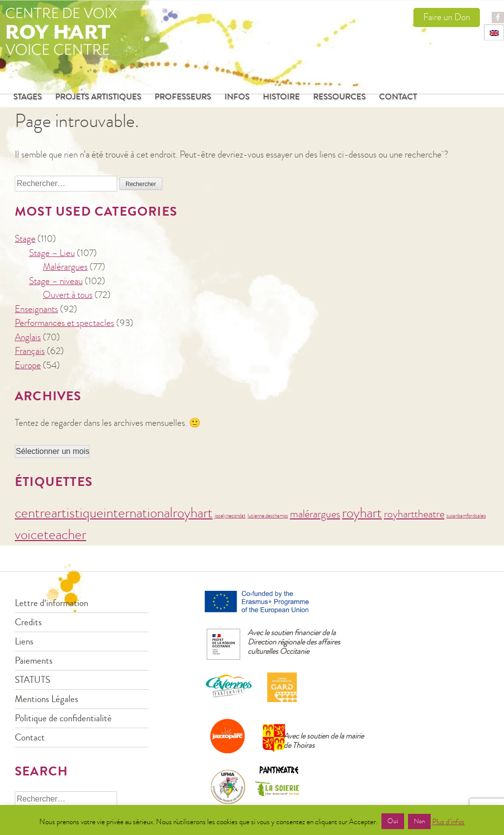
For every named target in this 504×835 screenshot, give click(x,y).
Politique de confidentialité (63, 718)
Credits (28, 622)
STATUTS (32, 680)
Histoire (281, 97)
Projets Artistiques (98, 97)
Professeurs (183, 97)
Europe (28, 365)
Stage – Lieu (52, 253)
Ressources (339, 97)
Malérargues (65, 267)
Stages (28, 97)
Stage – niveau (56, 281)
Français (30, 351)
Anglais (28, 337)
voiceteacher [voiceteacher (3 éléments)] (50, 534)
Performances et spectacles (64, 323)
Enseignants (36, 309)
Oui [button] (393, 821)
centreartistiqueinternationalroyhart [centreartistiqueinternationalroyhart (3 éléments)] (114, 513)
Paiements (34, 660)
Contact (398, 97)
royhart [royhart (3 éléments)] (362, 513)
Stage (25, 239)
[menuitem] (494, 32)
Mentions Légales (47, 699)
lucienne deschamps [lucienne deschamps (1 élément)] (268, 516)
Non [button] (419, 821)
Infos (237, 97)
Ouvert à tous (68, 295)
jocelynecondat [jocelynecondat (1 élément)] (230, 516)
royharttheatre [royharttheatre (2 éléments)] (414, 514)
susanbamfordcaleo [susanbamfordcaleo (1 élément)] (466, 516)
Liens (24, 641)
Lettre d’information (51, 603)
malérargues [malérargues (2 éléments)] (315, 514)
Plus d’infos (448, 822)
